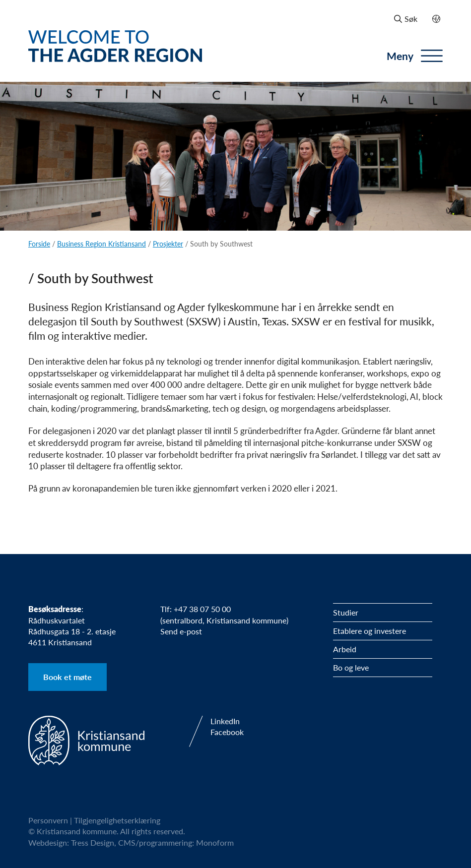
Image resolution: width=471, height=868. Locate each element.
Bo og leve (351, 667)
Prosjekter (168, 244)
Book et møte (67, 677)
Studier (346, 612)
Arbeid (345, 649)
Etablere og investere (370, 631)
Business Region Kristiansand (101, 244)
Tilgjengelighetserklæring (117, 820)
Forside (39, 244)
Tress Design (93, 842)
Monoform (215, 842)
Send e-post (181, 631)
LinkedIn (225, 721)
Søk (406, 19)
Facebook (227, 732)
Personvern (48, 820)
